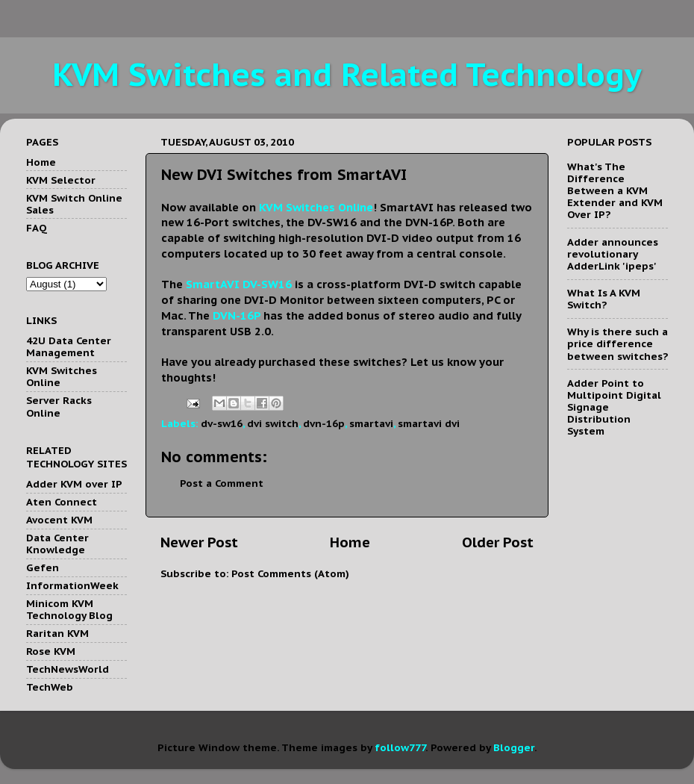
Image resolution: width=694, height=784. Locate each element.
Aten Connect (62, 502)
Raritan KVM (57, 633)
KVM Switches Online (62, 376)
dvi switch (273, 423)
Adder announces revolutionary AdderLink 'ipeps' (613, 254)
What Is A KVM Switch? (604, 299)
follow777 (400, 747)
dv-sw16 (222, 423)
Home (350, 542)
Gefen (43, 567)
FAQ (37, 228)
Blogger (514, 747)
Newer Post (199, 542)
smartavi (371, 423)
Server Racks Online (59, 406)
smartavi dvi (429, 423)
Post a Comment (222, 483)
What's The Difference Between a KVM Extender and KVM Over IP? (615, 191)
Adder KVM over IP (74, 484)
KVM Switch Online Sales (74, 204)
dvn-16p (324, 423)
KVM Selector (61, 180)
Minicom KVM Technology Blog (69, 609)
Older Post (498, 542)
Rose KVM (51, 651)
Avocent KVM (59, 520)
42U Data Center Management (69, 346)
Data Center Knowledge (57, 544)
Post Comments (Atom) (290, 573)
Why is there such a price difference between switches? (618, 343)
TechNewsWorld (68, 669)
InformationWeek (72, 585)
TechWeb (50, 687)
